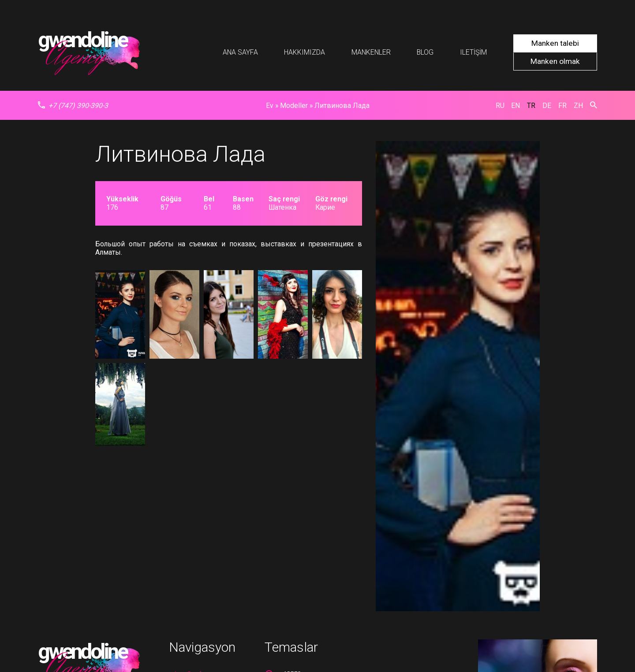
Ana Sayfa (240, 52)
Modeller (294, 106)
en (515, 106)
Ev (270, 106)
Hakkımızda (304, 52)
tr (531, 106)
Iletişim (473, 52)
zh (578, 106)
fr (562, 106)
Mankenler (371, 52)
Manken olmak (555, 61)
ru (500, 106)
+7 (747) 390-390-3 (73, 106)
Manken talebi (555, 43)
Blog (425, 52)
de (547, 106)
